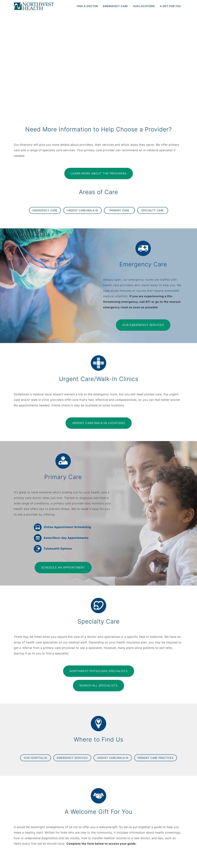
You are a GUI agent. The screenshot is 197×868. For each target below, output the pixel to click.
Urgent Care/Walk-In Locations (99, 423)
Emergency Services (72, 758)
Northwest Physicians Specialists (99, 671)
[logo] (34, 6)
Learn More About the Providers (99, 173)
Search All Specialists (98, 686)
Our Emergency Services (143, 325)
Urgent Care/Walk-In (82, 210)
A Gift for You (170, 6)
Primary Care (119, 210)
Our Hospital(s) (36, 758)
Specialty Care (153, 210)
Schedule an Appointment (63, 567)
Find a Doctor (87, 6)
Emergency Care (115, 6)
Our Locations (144, 6)
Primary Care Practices (156, 758)
